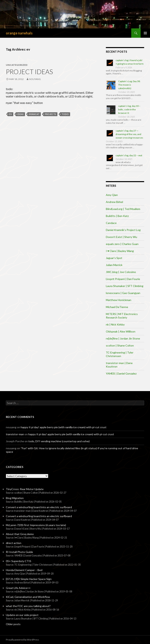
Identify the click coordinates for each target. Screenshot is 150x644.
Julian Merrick (114, 265)
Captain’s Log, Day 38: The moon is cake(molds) (129, 85)
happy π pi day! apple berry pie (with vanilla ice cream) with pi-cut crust (64, 427)
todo (65, 114)
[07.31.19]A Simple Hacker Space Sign (29, 579)
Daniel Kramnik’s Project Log (123, 230)
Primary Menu (145, 33)
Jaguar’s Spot (114, 258)
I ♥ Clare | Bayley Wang (120, 251)
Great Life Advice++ (18, 588)
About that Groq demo (20, 534)
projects (50, 114)
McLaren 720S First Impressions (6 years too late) (36, 525)
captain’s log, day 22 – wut (129, 155)
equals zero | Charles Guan (122, 244)
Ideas (21, 114)
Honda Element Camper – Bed (24, 570)
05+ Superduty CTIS (19, 561)
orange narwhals (19, 33)
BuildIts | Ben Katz (117, 216)
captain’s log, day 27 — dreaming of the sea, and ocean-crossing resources (129, 134)
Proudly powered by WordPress (22, 640)
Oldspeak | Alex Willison (121, 331)
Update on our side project (22, 615)
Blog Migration (15, 498)
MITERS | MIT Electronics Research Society (122, 316)
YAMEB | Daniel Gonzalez (121, 373)
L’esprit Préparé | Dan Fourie (123, 279)
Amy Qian (112, 195)
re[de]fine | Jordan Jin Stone (123, 338)
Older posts (13, 624)
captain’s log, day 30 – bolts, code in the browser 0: (129, 109)
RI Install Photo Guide (19, 552)
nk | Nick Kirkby (115, 324)
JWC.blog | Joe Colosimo (121, 272)
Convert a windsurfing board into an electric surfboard (39, 507)
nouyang (35, 79)
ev (11, 114)
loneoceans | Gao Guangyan (123, 293)
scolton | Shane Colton (120, 345)
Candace (111, 223)
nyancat (34, 114)
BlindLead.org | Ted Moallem (123, 209)
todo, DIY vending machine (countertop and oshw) (59, 441)
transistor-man (15, 434)
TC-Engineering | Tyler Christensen (120, 354)
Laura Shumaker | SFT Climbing (125, 286)
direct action (14, 543)
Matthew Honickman (119, 300)
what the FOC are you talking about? (28, 606)
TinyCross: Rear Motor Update (25, 489)
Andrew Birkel (114, 202)
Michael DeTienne (117, 307)
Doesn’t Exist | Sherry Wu (121, 237)
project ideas (29, 72)
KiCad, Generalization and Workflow (28, 597)
